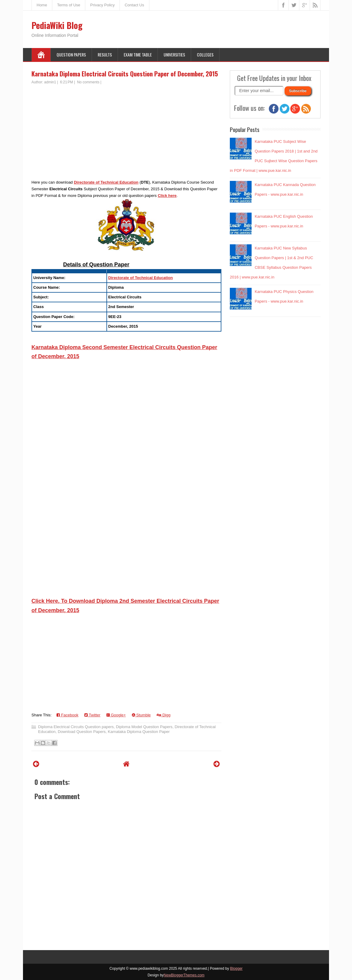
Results (105, 55)
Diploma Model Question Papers (144, 727)
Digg (163, 715)
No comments (88, 82)
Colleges (205, 55)
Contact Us (134, 5)
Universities (174, 55)
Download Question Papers (82, 732)
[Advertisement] (126, 130)
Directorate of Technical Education (106, 182)
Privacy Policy (102, 5)
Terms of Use (69, 5)
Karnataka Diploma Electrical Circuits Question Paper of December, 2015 (125, 74)
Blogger (236, 969)
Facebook (67, 715)
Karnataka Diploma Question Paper (139, 732)
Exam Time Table (138, 55)
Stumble (141, 715)
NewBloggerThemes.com (184, 975)
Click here (167, 196)
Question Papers (71, 55)
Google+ (116, 715)
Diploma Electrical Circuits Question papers (76, 727)
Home (42, 5)
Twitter (92, 715)
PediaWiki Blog (57, 25)
